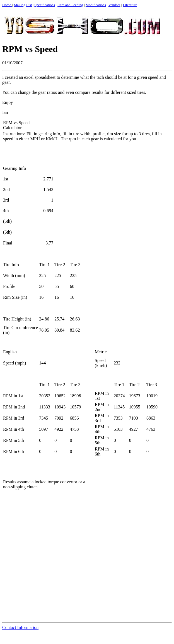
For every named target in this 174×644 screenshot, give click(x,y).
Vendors (114, 5)
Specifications (45, 5)
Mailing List (23, 5)
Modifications (96, 5)
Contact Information (20, 627)
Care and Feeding (70, 5)
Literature (130, 5)
